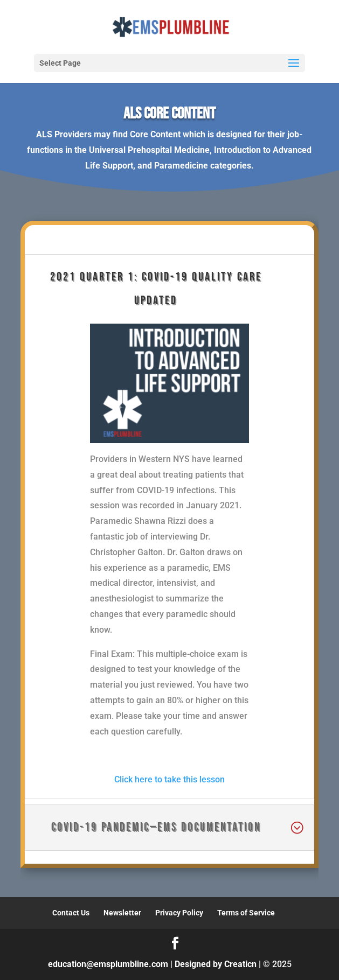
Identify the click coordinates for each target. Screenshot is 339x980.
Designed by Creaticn (216, 964)
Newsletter (122, 913)
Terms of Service (246, 913)
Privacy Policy (179, 913)
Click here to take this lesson (169, 779)
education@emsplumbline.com (108, 964)
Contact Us (71, 913)
